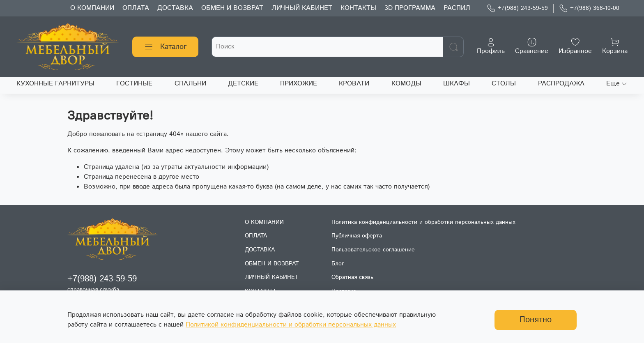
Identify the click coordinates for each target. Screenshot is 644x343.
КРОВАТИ (354, 84)
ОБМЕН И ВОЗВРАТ (232, 8)
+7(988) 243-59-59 (517, 8)
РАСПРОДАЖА (561, 84)
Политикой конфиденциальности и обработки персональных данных (291, 325)
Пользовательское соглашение (373, 250)
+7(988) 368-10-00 (589, 8)
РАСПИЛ (457, 8)
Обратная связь (352, 277)
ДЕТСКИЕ (243, 84)
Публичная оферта (357, 236)
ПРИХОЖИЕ (299, 84)
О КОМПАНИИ (92, 8)
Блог (338, 264)
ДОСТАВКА (175, 8)
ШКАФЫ (457, 84)
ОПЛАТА (136, 8)
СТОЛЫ (504, 84)
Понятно (536, 320)
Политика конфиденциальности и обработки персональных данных (423, 222)
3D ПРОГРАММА (410, 8)
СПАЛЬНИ (190, 84)
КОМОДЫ (406, 84)
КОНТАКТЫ (358, 8)
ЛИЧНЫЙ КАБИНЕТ (302, 8)
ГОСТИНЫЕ (134, 84)
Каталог (165, 47)
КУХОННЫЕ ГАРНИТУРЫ (55, 84)
